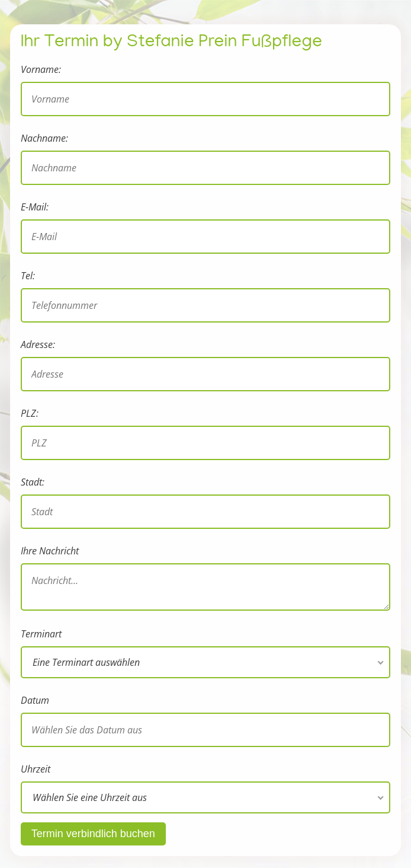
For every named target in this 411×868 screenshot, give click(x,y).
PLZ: (30, 413)
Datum (35, 700)
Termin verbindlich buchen (93, 834)
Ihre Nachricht (50, 551)
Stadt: (33, 482)
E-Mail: (35, 207)
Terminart (41, 634)
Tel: (28, 276)
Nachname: (44, 138)
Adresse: (38, 344)
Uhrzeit (36, 769)
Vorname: (41, 69)
